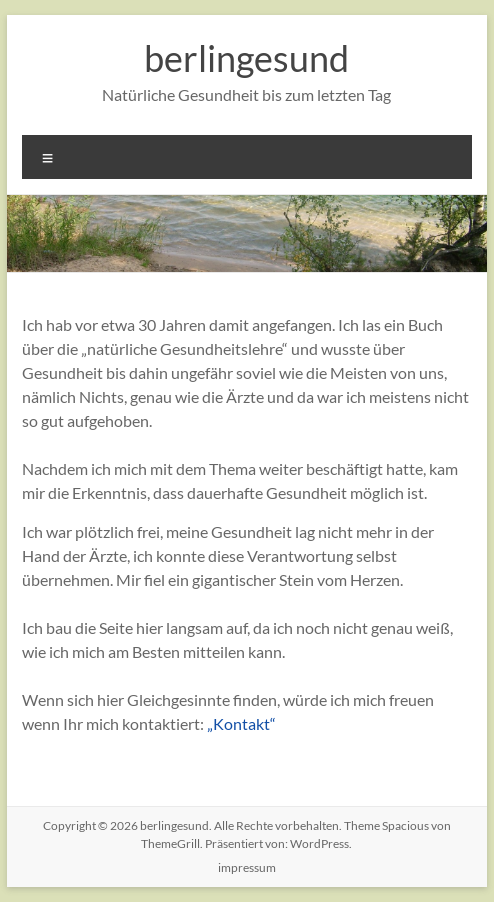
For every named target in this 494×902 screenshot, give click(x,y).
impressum (247, 867)
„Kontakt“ (241, 723)
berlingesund (246, 58)
